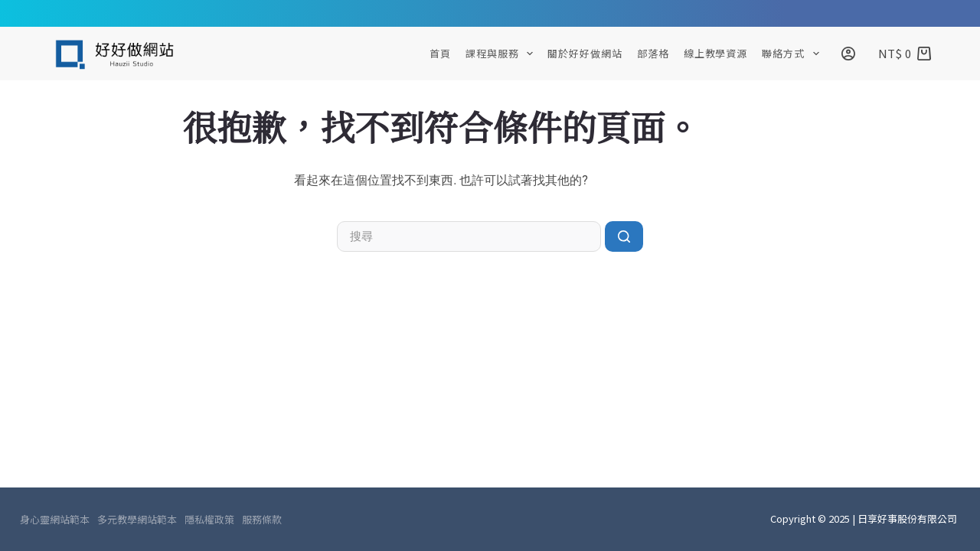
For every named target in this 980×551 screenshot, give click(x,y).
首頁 (440, 53)
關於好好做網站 (585, 53)
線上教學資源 (715, 53)
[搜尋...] (469, 236)
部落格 (653, 53)
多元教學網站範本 (137, 520)
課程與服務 (502, 54)
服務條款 (262, 520)
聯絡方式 (793, 54)
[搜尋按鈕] (624, 236)
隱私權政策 (209, 520)
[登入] (848, 54)
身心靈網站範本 (55, 520)
